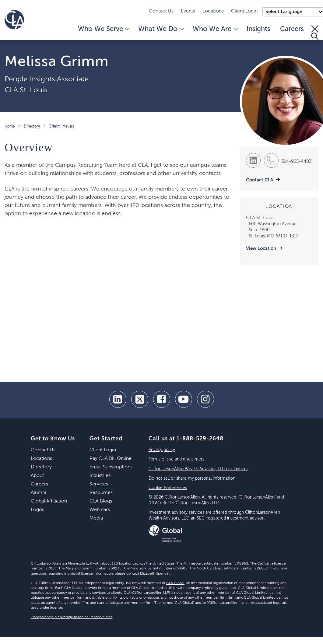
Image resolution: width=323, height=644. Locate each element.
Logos (37, 510)
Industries (100, 476)
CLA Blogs (101, 501)
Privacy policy (162, 450)
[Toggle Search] (315, 33)
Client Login (244, 11)
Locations (213, 11)
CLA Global (175, 583)
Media (96, 518)
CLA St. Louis (26, 90)
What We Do (161, 29)
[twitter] (140, 399)
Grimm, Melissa (61, 127)
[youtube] (184, 399)
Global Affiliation (49, 501)
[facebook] (162, 399)
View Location (261, 249)
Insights (258, 29)
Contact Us (161, 11)
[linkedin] (118, 399)
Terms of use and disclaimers (176, 459)
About (37, 476)
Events (188, 11)
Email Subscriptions (111, 467)
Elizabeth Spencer (155, 574)
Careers (292, 29)
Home (10, 127)
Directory (32, 127)
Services (99, 484)
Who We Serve (103, 29)
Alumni (39, 493)
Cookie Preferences (168, 488)
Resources (101, 493)
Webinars (100, 510)
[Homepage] (14, 20)
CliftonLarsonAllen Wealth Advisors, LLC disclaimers (198, 469)
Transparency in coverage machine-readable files (72, 617)
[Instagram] (205, 399)
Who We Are (215, 29)
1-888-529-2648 (200, 439)
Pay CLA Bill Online (111, 459)
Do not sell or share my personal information (192, 478)
